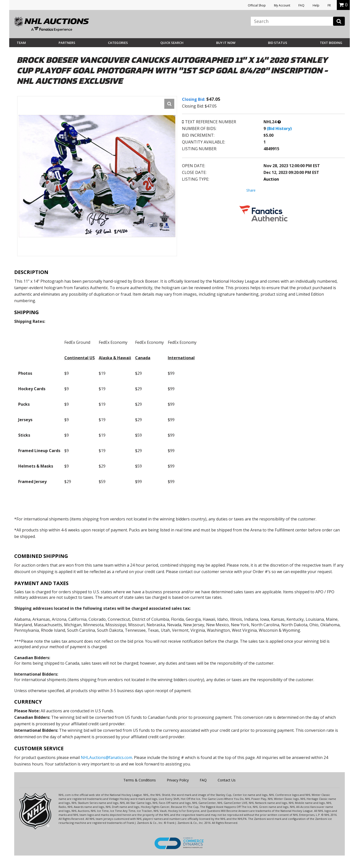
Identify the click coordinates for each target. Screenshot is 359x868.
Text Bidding (331, 43)
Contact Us (227, 780)
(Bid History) (279, 128)
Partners (67, 43)
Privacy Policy (178, 780)
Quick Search (172, 43)
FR (329, 5)
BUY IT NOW (226, 43)
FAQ (301, 5)
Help (316, 5)
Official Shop (257, 5)
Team (21, 43)
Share (251, 190)
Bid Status (278, 43)
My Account (282, 5)
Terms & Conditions (140, 780)
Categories (118, 43)
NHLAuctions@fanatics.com (106, 757)
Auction (271, 179)
